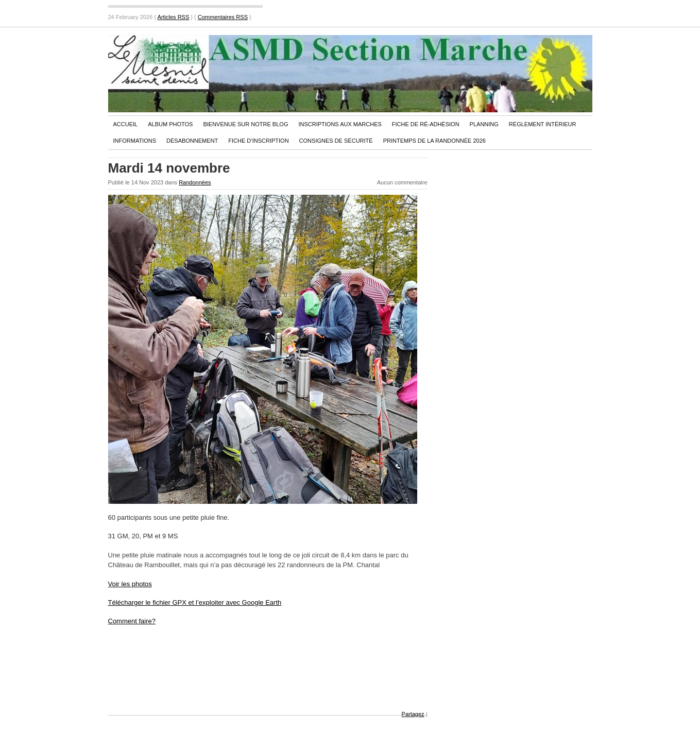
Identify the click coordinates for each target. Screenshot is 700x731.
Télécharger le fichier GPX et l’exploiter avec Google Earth (195, 602)
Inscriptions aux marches (340, 124)
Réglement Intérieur (543, 124)
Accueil (126, 124)
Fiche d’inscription (258, 141)
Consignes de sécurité (336, 141)
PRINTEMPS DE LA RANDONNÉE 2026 (434, 141)
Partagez (413, 714)
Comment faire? (132, 621)
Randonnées (195, 182)
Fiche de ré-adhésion (426, 124)
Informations (135, 141)
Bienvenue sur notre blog (245, 124)
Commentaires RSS (223, 17)
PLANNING (484, 124)
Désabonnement (192, 141)
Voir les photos (130, 584)
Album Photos (170, 124)
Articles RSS (174, 17)
